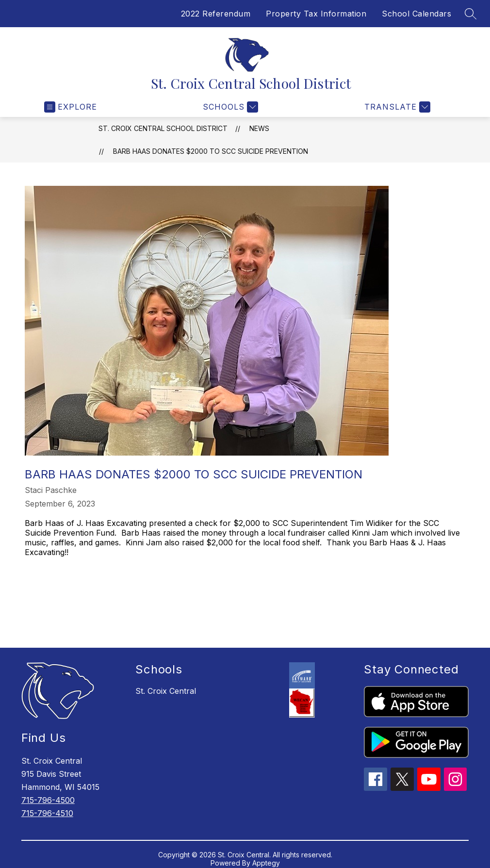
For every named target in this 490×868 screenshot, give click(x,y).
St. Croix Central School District (163, 128)
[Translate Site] (396, 107)
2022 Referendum (216, 14)
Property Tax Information (316, 14)
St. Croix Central (166, 691)
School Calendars (416, 14)
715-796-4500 (48, 800)
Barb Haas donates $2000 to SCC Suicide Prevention (211, 151)
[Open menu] (71, 107)
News (259, 128)
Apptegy (266, 863)
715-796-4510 (47, 813)
